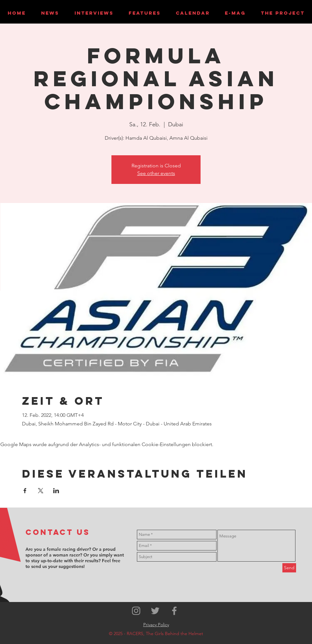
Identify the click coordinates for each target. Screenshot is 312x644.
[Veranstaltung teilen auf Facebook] (25, 491)
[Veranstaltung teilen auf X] (41, 491)
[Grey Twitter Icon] (155, 611)
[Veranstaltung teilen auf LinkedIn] (56, 491)
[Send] (289, 568)
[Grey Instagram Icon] (136, 611)
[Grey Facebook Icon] (174, 611)
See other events (156, 173)
